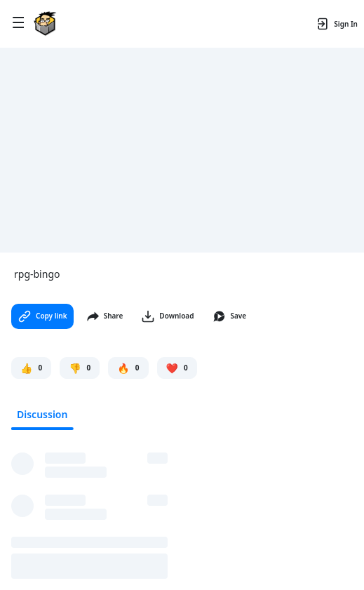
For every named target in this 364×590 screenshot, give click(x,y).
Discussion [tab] (42, 414)
